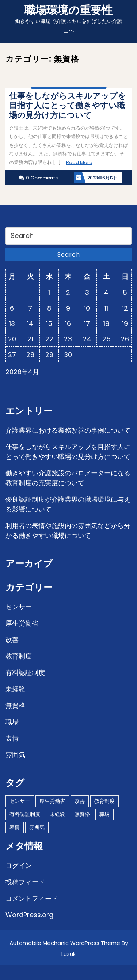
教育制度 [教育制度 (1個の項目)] (104, 801)
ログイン (19, 865)
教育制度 (19, 656)
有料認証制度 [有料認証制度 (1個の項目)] (25, 814)
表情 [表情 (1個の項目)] (15, 827)
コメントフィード (32, 898)
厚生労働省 (22, 623)
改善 (12, 640)
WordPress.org (29, 915)
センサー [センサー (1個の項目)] (20, 801)
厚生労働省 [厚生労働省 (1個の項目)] (52, 801)
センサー (19, 607)
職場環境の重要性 (68, 10)
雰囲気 (15, 755)
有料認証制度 (25, 673)
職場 (12, 722)
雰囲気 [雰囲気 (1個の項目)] (37, 827)
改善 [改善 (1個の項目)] (80, 801)
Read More (79, 162)
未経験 (15, 689)
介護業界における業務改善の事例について (68, 430)
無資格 (15, 705)
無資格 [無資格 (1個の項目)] (82, 814)
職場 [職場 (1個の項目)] (104, 814)
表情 (12, 738)
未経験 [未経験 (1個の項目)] (57, 814)
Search (69, 255)
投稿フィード (25, 882)
